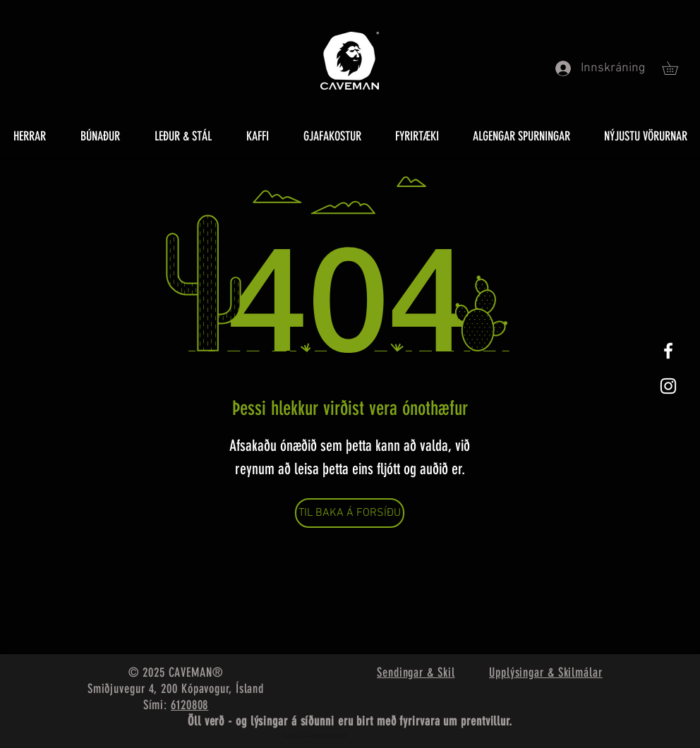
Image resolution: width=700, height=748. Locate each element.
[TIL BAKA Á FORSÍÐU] (350, 513)
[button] (676, 68)
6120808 (189, 705)
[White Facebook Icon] (668, 351)
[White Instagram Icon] (668, 386)
